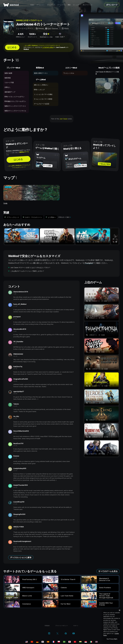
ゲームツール (61, 5)
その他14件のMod (48, 47)
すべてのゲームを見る (108, 571)
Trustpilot (89, 263)
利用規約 (47, 626)
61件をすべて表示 (64, 217)
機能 (69, 5)
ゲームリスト (41, 5)
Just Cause (63, 119)
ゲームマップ (51, 5)
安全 (46, 34)
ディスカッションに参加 (21, 557)
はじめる (12, 47)
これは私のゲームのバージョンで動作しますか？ (27, 271)
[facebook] (66, 634)
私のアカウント (88, 5)
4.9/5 (21, 34)
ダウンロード (112, 5)
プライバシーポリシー (61, 626)
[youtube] (74, 634)
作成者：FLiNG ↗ (60, 37)
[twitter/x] (57, 634)
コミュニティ (77, 5)
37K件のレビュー (20, 37)
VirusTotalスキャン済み (46, 37)
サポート (76, 626)
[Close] (120, 610)
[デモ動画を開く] (108, 86)
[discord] (49, 634)
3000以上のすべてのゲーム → (29, 20)
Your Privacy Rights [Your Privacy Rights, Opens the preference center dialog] (112, 639)
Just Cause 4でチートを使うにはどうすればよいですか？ (30, 268)
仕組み (32, 5)
